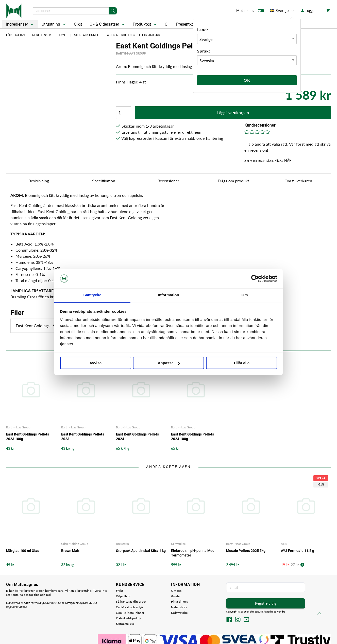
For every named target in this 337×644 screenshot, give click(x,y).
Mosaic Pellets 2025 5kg (246, 551)
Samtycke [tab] (92, 295)
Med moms (250, 12)
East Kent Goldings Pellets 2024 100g (192, 437)
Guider (176, 596)
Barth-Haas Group (131, 54)
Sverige (282, 10)
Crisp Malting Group (75, 544)
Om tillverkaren (298, 181)
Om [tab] (245, 295)
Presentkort (186, 24)
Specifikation (104, 181)
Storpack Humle (86, 35)
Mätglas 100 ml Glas (23, 551)
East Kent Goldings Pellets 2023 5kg (133, 35)
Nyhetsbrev (179, 607)
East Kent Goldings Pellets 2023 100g (28, 437)
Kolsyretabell (180, 613)
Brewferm (122, 544)
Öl (167, 24)
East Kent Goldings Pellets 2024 (137, 437)
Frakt (120, 591)
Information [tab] (168, 295)
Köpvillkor (123, 596)
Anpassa (169, 363)
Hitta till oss (179, 602)
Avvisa (96, 363)
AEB (284, 544)
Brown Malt (70, 551)
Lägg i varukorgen (233, 112)
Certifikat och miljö (129, 607)
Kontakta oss (125, 624)
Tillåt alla (242, 363)
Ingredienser (20, 24)
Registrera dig (266, 603)
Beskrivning (39, 181)
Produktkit (145, 24)
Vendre (281, 612)
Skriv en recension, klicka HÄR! (268, 160)
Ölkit (78, 24)
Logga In (310, 11)
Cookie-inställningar (130, 613)
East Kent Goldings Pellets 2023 (83, 437)
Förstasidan (15, 35)
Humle (62, 35)
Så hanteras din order (131, 602)
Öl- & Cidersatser (108, 24)
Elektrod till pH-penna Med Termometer (193, 553)
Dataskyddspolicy (128, 618)
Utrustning (54, 24)
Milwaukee (178, 544)
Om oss (176, 591)
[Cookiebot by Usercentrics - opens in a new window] (255, 279)
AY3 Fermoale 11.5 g (298, 551)
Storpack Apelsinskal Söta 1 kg (141, 551)
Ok (247, 80)
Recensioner (168, 181)
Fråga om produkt (233, 181)
